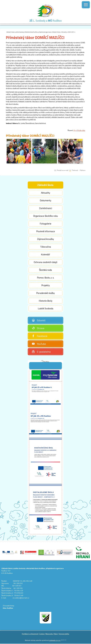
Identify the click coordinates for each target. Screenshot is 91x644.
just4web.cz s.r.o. (55, 640)
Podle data (81, 130)
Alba (75, 130)
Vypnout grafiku (64, 634)
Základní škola (56, 32)
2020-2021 (71, 32)
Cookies (42, 634)
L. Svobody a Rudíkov (46, 21)
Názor (56, 634)
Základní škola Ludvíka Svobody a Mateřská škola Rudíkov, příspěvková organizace (29, 32)
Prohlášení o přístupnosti (30, 634)
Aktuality (64, 32)
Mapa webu (49, 634)
